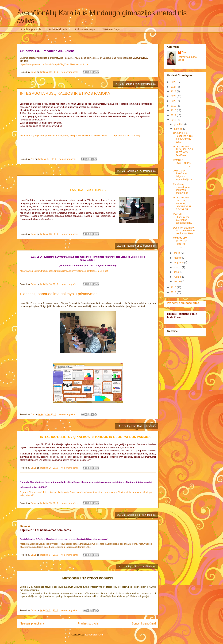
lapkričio (178, 129)
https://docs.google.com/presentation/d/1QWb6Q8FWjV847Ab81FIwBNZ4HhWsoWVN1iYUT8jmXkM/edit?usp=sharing (80, 136)
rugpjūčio (179, 262)
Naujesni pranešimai (32, 624)
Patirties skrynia (58, 29)
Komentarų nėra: (70, 72)
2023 (174, 91)
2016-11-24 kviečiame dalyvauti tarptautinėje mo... (184, 175)
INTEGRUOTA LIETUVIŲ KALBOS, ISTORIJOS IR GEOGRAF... (182, 203)
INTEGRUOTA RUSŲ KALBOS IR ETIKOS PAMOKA (65, 93)
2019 (174, 106)
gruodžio (179, 124)
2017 (174, 115)
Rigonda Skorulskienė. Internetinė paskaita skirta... (183, 218)
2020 (174, 101)
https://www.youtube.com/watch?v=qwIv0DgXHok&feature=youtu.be (54, 64)
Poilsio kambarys (85, 29)
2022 (174, 96)
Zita (184, 52)
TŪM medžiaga (111, 29)
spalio (177, 253)
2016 (174, 120)
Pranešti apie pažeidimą (183, 303)
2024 (174, 87)
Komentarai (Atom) (95, 635)
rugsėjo (178, 258)
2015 (174, 287)
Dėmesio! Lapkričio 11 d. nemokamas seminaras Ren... (184, 231)
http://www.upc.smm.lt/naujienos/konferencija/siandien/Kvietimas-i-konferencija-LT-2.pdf (64, 271)
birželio (178, 267)
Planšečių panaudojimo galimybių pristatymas (59, 294)
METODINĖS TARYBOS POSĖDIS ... (184, 243)
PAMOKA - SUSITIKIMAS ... (184, 163)
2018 (174, 110)
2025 (174, 82)
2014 (174, 292)
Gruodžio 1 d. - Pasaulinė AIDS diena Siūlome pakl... (183, 137)
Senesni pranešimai (144, 624)
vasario (178, 277)
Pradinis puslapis (31, 29)
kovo (176, 272)
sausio (177, 281)
